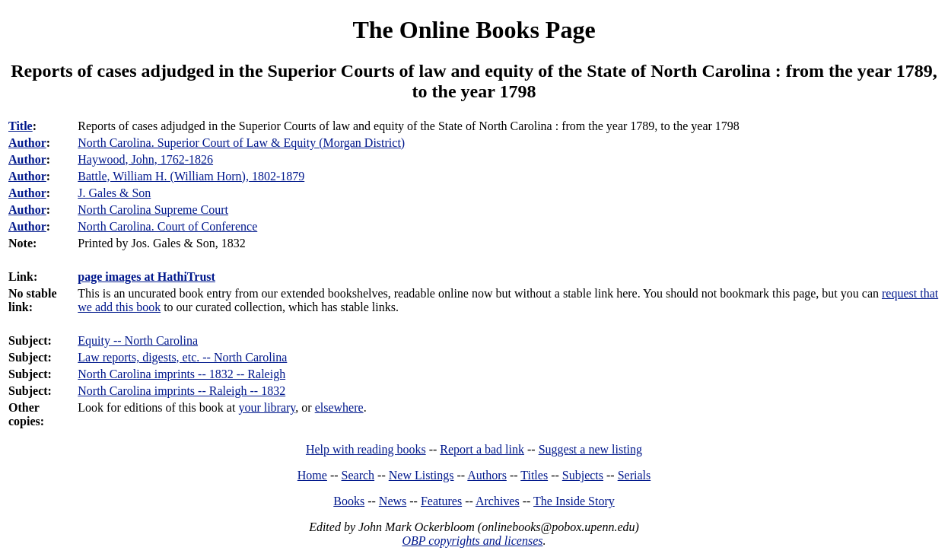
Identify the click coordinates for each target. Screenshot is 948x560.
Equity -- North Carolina (138, 340)
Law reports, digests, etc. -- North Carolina (182, 357)
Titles (534, 475)
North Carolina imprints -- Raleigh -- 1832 (181, 391)
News (393, 501)
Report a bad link (482, 449)
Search (358, 475)
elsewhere (339, 407)
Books (349, 501)
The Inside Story (574, 501)
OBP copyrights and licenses (472, 541)
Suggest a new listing (590, 449)
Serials (635, 475)
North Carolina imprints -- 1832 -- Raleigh (181, 374)
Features (441, 501)
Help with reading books (366, 449)
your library (267, 407)
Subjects (583, 475)
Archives (498, 501)
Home (312, 475)
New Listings (422, 475)
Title (21, 126)
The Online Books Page (474, 30)
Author (27, 143)
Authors (487, 475)
